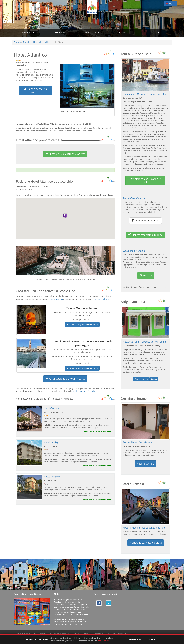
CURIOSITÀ (123, 33)
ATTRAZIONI (61, 33)
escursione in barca (101, 299)
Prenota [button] (146, 275)
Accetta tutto (135, 639)
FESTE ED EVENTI (155, 33)
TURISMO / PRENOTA (92, 33)
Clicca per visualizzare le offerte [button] (65, 154)
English (171, 4)
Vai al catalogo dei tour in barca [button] (65, 379)
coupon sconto (141, 379)
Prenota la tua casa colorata (146, 543)
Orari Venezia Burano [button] (146, 221)
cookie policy (103, 641)
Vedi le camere (146, 464)
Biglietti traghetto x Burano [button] (145, 235)
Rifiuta (152, 639)
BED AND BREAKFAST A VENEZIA (88, 633)
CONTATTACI (40, 633)
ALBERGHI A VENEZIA (60, 633)
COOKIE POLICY (23, 633)
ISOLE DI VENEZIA (29, 33)
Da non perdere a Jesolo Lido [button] (35, 91)
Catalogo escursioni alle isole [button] (145, 181)
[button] (65, 216)
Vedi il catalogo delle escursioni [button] (82, 324)
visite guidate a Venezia (84, 391)
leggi (154, 379)
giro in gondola (56, 299)
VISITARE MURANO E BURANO (121, 633)
